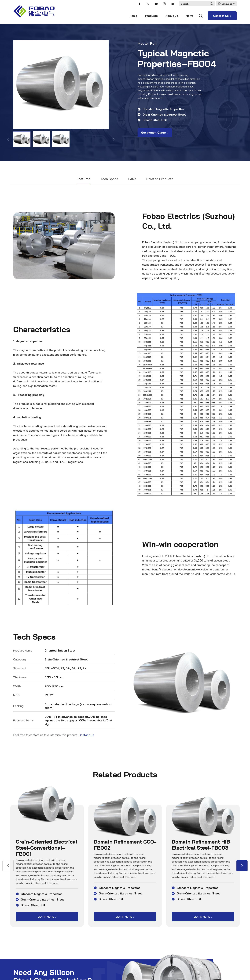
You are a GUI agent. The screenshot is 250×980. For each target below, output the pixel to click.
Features (84, 179)
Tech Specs (109, 179)
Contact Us (221, 16)
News (190, 16)
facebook (140, 4)
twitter (148, 4)
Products (151, 16)
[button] (242, 866)
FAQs (132, 179)
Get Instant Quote (153, 133)
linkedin (173, 4)
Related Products (160, 179)
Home (133, 16)
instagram (164, 4)
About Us (172, 16)
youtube (156, 4)
